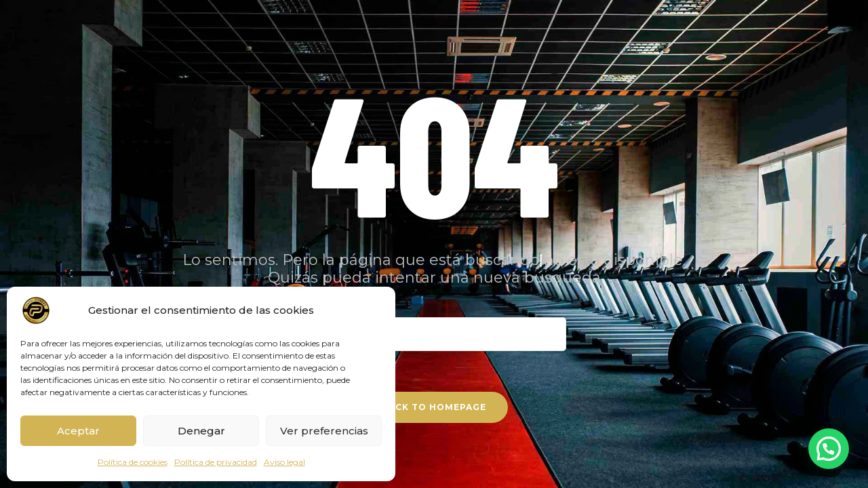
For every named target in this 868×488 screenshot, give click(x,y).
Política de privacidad (216, 462)
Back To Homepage (434, 407)
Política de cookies (133, 462)
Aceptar (78, 431)
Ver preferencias (324, 431)
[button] (829, 449)
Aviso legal (284, 462)
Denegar (201, 431)
